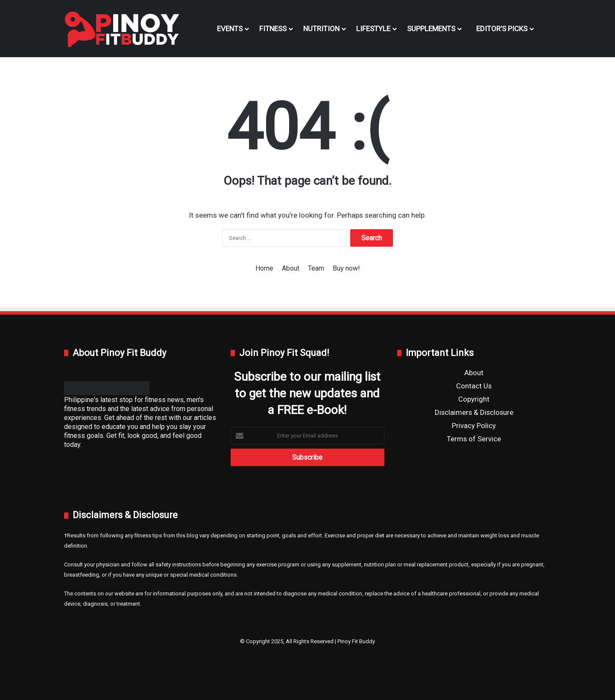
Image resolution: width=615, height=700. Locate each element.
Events (230, 29)
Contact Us (474, 386)
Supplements (431, 29)
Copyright (474, 399)
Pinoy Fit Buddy (356, 641)
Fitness (273, 29)
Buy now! (346, 268)
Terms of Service (474, 439)
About (291, 268)
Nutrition (321, 29)
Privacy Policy (474, 426)
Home (264, 268)
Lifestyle (373, 29)
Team (316, 268)
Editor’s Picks (500, 29)
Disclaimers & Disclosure (474, 412)
